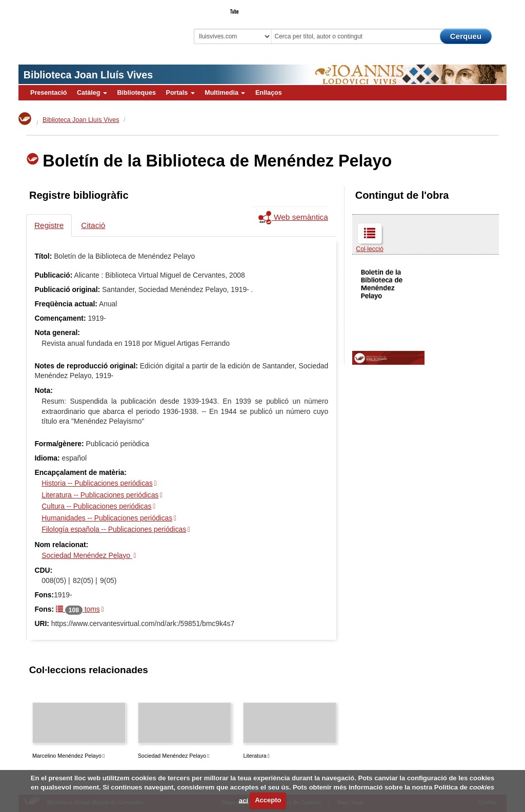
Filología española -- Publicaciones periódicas (114, 529)
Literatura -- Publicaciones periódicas (100, 495)
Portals (180, 93)
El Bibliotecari (460, 8)
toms (78, 609)
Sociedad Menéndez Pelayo (87, 555)
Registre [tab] (49, 225)
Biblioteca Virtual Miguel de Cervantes (85, 28)
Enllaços (269, 93)
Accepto (268, 800)
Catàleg (92, 93)
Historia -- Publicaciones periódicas (97, 483)
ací (244, 800)
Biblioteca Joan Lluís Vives (88, 75)
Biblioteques (136, 93)
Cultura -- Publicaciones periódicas (96, 506)
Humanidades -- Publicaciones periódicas (107, 518)
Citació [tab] (93, 225)
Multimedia (225, 93)
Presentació (48, 93)
